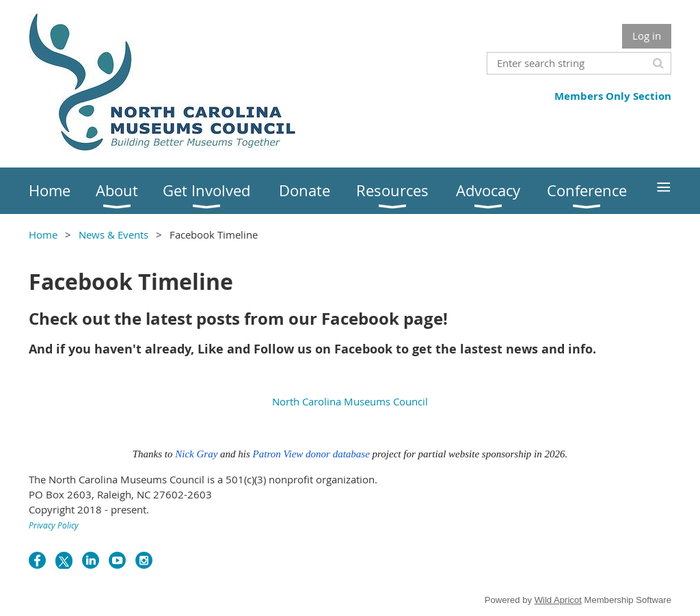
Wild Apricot (558, 600)
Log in (647, 36)
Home (43, 235)
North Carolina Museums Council (350, 401)
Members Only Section (613, 96)
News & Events (113, 235)
